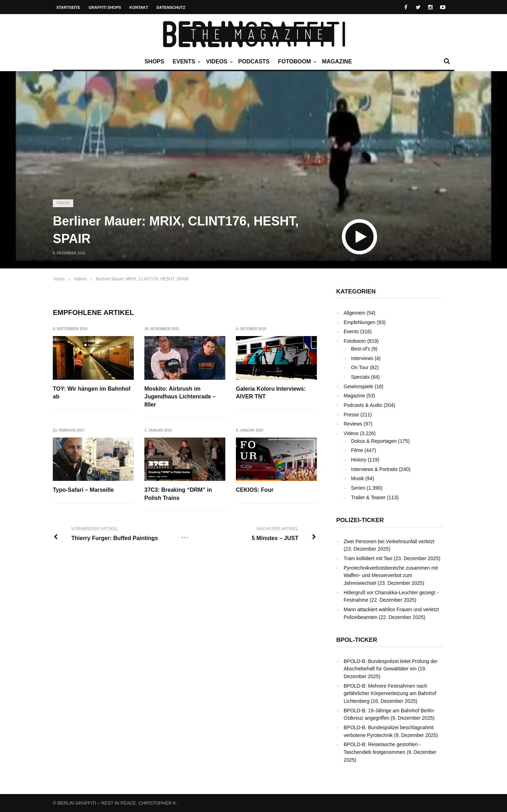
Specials (360, 377)
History (359, 460)
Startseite (68, 7)
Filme (357, 450)
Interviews (362, 358)
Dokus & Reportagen (374, 441)
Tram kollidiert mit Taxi (368, 558)
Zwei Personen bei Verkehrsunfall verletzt (389, 541)
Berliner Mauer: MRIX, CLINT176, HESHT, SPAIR (142, 279)
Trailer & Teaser (368, 497)
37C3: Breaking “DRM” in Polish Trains (178, 494)
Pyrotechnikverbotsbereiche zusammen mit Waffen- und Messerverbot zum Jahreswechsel (391, 575)
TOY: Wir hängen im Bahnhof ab (92, 393)
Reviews (353, 424)
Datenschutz (171, 7)
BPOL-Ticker (357, 640)
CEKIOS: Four (255, 490)
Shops (154, 61)
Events (186, 62)
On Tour (360, 367)
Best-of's (361, 349)
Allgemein (354, 313)
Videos (218, 62)
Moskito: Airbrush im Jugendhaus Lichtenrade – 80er (180, 397)
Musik (358, 478)
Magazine (337, 61)
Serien (358, 488)
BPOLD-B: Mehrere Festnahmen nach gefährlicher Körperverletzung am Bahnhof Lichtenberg (390, 693)
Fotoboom (296, 62)
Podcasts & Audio (363, 405)
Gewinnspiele (358, 386)
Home (59, 279)
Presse (351, 415)
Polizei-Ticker (360, 520)
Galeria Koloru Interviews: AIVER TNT (271, 393)
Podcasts (254, 61)
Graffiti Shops (105, 7)
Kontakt (139, 7)
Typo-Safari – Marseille (83, 490)
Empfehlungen (359, 322)
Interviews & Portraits (374, 469)
